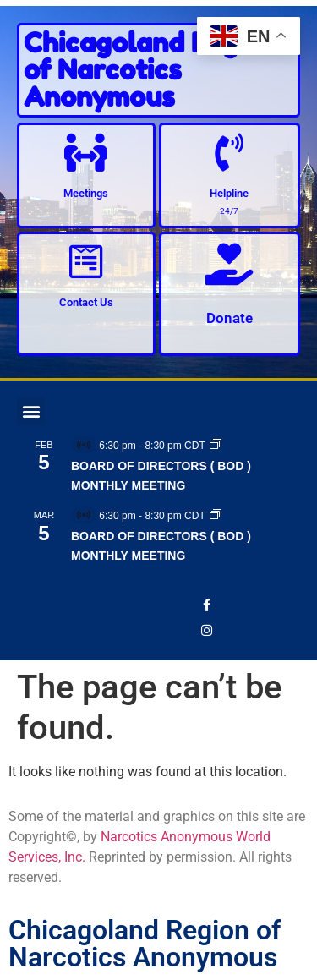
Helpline (229, 193)
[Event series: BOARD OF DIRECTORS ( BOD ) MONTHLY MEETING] (216, 446)
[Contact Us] (86, 262)
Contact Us (86, 302)
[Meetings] (86, 153)
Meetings (86, 193)
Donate (230, 318)
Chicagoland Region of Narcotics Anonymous (150, 70)
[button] (31, 411)
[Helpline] (230, 153)
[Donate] (229, 264)
